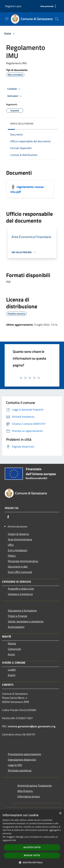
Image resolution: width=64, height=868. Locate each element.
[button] (32, 862)
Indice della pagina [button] (22, 124)
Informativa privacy (29, 796)
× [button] (60, 813)
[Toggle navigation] (7, 19)
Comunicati (14, 649)
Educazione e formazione (22, 610)
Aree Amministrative (20, 539)
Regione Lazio (13, 6)
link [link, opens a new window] (14, 840)
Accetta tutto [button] (32, 847)
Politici (12, 556)
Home (8, 33)
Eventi (12, 675)
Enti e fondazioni (18, 550)
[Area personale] (47, 6)
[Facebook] (8, 517)
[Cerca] (57, 19)
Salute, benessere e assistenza (26, 621)
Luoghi (12, 670)
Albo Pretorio (25, 791)
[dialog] (32, 839)
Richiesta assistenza (20, 770)
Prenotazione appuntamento (24, 754)
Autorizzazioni (16, 627)
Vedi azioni (15, 96)
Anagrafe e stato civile (21, 589)
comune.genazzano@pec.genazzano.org (32, 726)
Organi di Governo (18, 534)
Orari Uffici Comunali (20, 572)
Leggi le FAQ (15, 765)
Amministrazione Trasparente (35, 785)
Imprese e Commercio (20, 594)
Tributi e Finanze (17, 616)
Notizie (12, 643)
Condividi (14, 89)
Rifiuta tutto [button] (32, 855)
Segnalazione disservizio (22, 760)
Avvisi (11, 654)
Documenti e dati (18, 567)
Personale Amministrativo (23, 561)
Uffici (11, 545)
